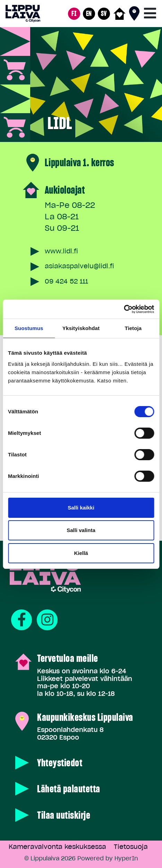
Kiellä (81, 553)
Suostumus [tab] (29, 328)
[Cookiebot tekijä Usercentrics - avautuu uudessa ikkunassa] (124, 309)
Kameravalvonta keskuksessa (57, 847)
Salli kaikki (81, 508)
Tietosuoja (131, 847)
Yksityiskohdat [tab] (81, 328)
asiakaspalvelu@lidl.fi (79, 266)
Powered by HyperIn (108, 858)
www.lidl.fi (61, 251)
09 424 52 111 (66, 281)
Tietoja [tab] (133, 328)
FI (74, 14)
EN (89, 14)
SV (104, 14)
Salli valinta (81, 530)
